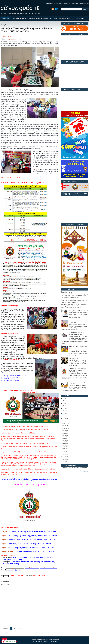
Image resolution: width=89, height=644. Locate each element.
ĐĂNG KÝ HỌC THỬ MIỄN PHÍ (62, 18)
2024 (64, 403)
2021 (64, 411)
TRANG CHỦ (49, 4)
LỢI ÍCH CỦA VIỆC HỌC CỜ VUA (62, 4)
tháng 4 (64, 443)
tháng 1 (64, 451)
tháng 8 (64, 433)
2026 (64, 398)
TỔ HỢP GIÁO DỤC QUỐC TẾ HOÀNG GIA (44, 641)
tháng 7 (64, 436)
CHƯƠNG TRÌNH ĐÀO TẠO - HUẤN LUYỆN (40, 18)
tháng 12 (64, 423)
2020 (64, 414)
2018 (64, 419)
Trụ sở (5, 532)
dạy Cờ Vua (12, 39)
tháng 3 (64, 446)
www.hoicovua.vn (32, 568)
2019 (64, 416)
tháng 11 (64, 426)
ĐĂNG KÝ (5, 178)
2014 (64, 459)
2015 (64, 457)
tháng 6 (64, 438)
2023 (64, 406)
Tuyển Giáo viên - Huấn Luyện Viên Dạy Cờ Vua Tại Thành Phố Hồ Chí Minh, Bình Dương (77, 370)
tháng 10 (64, 428)
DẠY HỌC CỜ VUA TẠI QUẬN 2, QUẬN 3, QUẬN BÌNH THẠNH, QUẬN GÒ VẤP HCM (27, 30)
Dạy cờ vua (36, 169)
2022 (64, 408)
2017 (64, 421)
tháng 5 (64, 441)
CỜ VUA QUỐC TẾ (20, 8)
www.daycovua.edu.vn (15, 568)
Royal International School (52, 639)
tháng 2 (64, 448)
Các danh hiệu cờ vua (66, 292)
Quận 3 (5, 540)
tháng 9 (64, 431)
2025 (64, 401)
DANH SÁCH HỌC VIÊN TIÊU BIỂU (81, 4)
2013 (64, 462)
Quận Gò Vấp (8, 552)
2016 (64, 454)
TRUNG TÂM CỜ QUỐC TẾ (19, 18)
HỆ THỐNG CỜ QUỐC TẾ (79, 18)
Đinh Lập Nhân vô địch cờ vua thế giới (78, 311)
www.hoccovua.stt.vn (48, 568)
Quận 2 (5, 536)
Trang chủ (85, 471)
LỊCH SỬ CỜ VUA (73, 358)
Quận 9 (5, 548)
